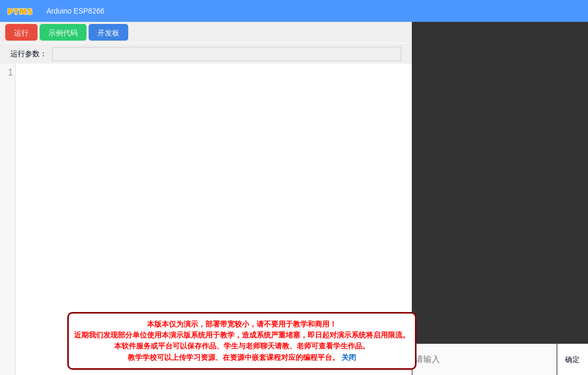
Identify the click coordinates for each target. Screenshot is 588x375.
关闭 (349, 357)
